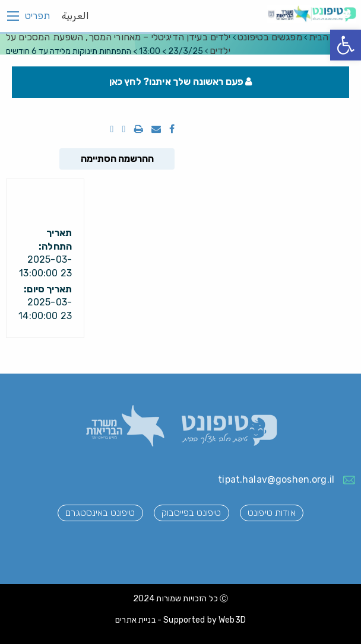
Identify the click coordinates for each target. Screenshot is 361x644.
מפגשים (270, 37)
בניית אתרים (135, 620)
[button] (346, 45)
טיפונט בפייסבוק (191, 513)
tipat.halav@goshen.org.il (276, 479)
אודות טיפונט (272, 513)
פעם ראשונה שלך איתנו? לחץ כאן (181, 82)
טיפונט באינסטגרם (100, 513)
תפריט (37, 16)
